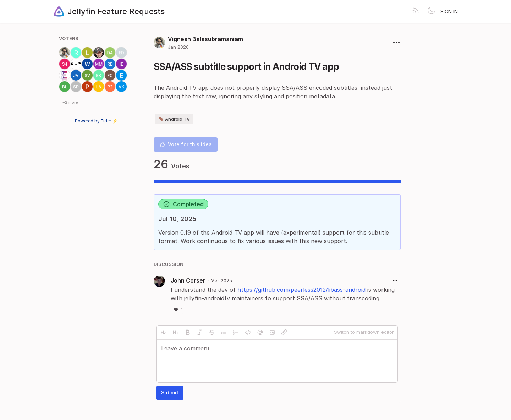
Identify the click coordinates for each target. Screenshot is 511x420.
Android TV (174, 119)
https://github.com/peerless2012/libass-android (301, 290)
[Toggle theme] (431, 11)
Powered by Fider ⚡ (96, 121)
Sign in (449, 12)
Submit (170, 392)
